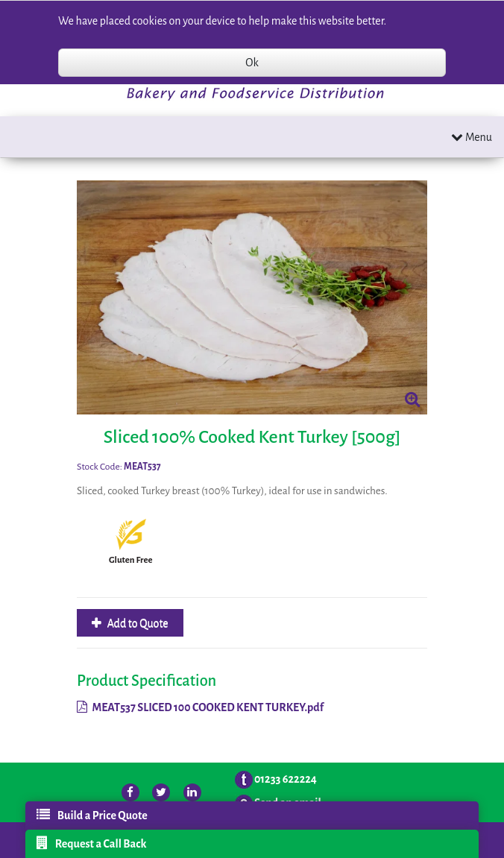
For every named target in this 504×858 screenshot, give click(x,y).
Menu (472, 137)
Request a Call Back (92, 843)
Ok (252, 63)
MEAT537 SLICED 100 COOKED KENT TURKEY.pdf (200, 707)
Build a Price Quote (92, 815)
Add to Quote (137, 623)
